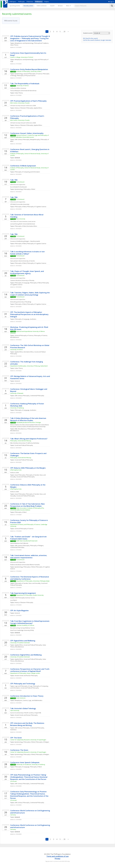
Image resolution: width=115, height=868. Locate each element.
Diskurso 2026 (14, 473)
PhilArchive (30, 2)
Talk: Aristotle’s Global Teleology (23, 708)
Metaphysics (19, 700)
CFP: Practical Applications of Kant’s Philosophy (29, 101)
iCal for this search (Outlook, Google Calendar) (97, 40)
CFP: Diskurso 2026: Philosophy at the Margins (28, 468)
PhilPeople (21, 2)
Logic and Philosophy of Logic (24, 686)
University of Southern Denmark (20, 643)
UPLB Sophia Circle (16, 470)
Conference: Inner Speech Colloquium (25, 762)
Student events (88, 33)
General (17, 381)
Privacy (58, 859)
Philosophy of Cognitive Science (37, 207)
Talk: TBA (14, 180)
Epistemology (19, 74)
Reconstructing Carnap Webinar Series (23, 628)
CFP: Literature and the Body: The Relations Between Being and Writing (27, 724)
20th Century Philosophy (22, 139)
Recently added (28, 6)
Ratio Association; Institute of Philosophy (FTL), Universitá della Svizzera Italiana (27, 509)
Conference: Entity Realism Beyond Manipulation (29, 69)
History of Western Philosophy (24, 108)
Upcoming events (15, 6)
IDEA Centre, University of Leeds (20, 103)
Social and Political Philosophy (24, 445)
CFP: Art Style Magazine (19, 611)
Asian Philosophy (20, 475)
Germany (13, 815)
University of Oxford (16, 350)
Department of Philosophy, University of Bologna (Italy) (33, 581)
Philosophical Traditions (41, 43)
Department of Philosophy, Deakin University (30, 595)
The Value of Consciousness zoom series (23, 221)
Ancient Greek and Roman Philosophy (26, 676)
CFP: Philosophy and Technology (23, 684)
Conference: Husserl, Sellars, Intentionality (27, 133)
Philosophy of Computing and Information (27, 172)
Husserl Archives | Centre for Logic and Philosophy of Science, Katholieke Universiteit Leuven (30, 136)
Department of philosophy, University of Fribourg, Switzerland (29, 366)
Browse (60, 6)
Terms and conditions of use (58, 856)
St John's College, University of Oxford (22, 57)
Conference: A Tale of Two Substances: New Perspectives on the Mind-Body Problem (28, 505)
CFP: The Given (16, 738)
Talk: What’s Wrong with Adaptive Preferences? (29, 439)
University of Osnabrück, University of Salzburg (31, 764)
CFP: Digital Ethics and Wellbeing (23, 641)
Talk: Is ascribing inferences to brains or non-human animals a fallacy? (28, 253)
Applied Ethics (38, 108)
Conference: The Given (19, 750)
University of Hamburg (17, 408)
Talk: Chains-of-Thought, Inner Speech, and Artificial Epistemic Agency (27, 272)
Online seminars (42, 6)
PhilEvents (39, 2)
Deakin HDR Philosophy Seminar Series (23, 598)
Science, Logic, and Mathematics (33, 700)
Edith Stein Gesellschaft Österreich (27, 541)
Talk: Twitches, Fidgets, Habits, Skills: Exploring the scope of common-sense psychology (30, 294)
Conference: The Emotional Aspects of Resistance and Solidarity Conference (30, 578)
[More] (68, 6)
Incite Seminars (21, 698)
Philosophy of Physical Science (26, 75)
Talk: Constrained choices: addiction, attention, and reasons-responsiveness (29, 557)
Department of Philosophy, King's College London (25, 673)
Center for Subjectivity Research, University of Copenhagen (28, 740)
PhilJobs (47, 2)
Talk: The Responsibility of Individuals (25, 84)
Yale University (15, 710)
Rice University (21, 219)
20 (64, 32)
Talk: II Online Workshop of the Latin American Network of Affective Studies (28, 419)
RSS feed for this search (90, 38)
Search (52, 6)
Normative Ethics (32, 226)
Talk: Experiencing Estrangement (23, 593)
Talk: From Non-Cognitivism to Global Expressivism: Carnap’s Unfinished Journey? (30, 622)
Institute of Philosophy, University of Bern (29, 71)
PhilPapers (13, 2)
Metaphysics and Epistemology (24, 43)
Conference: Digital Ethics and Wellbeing (26, 655)
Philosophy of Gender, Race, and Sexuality (28, 583)
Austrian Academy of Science (25, 625)
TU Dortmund (20, 182)
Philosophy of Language (22, 283)
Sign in (111, 2)
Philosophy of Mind (29, 189)
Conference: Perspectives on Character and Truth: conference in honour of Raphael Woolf (30, 670)
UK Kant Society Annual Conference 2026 (23, 106)
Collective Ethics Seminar (18, 88)
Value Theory (14, 45)
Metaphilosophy (35, 139)
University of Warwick (17, 393)
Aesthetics (33, 319)
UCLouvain (13, 781)
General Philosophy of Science (33, 74)
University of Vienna (22, 86)
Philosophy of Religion (37, 546)
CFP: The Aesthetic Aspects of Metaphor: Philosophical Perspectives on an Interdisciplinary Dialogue (30, 314)
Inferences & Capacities (18, 185)
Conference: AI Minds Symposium (23, 166)
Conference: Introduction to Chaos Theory (27, 696)
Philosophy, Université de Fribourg (21, 441)
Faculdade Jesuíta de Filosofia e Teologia (29, 422)
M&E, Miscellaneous (21, 429)
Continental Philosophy (37, 396)
